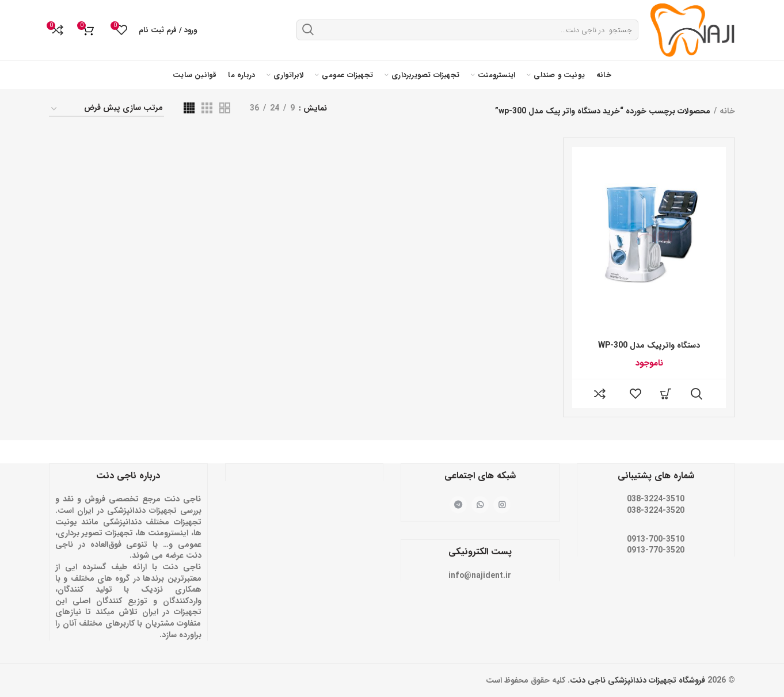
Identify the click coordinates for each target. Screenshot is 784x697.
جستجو (308, 29)
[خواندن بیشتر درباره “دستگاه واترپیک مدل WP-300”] (666, 394)
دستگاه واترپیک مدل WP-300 (649, 345)
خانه (727, 111)
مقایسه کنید (600, 394)
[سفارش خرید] (106, 110)
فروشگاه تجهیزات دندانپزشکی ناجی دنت (638, 680)
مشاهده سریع (697, 394)
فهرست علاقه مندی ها (635, 394)
